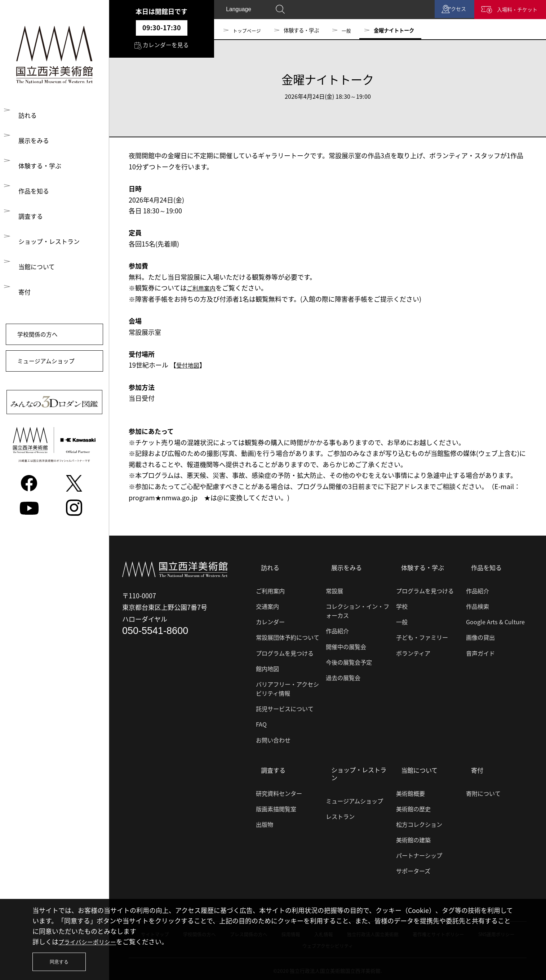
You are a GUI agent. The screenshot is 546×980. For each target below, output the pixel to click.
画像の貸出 (480, 636)
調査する (31, 219)
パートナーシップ (419, 852)
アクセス (430, 11)
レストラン (340, 813)
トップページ (248, 30)
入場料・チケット (507, 11)
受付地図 (189, 365)
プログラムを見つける (285, 651)
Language (240, 11)
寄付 (25, 297)
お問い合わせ (273, 738)
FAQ (261, 723)
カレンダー (270, 620)
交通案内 (267, 605)
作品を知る (34, 193)
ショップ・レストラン (50, 245)
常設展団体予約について (288, 636)
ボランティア (413, 651)
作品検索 (478, 605)
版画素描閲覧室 (276, 806)
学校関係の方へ (43, 342)
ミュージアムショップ (52, 372)
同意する (62, 960)
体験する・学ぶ (41, 167)
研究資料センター (279, 790)
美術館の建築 (413, 837)
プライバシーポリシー (91, 938)
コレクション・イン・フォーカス (358, 609)
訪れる (28, 115)
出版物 (265, 821)
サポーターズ (413, 868)
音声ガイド (480, 651)
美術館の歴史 (413, 806)
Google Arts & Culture (495, 620)
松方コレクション (419, 821)
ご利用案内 (203, 288)
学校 (402, 605)
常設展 (334, 589)
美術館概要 (410, 790)
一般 (349, 30)
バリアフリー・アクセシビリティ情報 (287, 687)
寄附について (483, 790)
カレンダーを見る (161, 48)
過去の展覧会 (343, 676)
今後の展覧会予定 (349, 660)
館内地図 (267, 667)
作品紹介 (337, 629)
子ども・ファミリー (422, 636)
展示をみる (34, 141)
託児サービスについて (285, 707)
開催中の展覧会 (346, 645)
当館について (37, 271)
